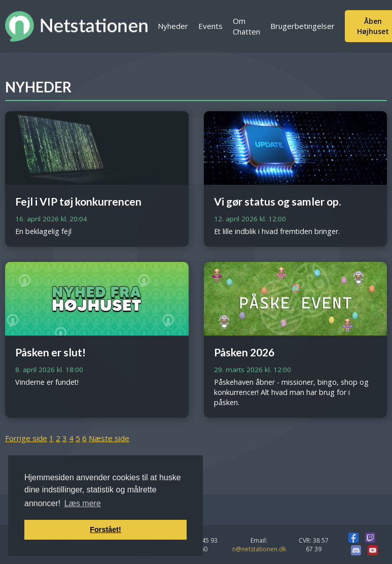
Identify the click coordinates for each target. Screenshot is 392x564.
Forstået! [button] (105, 529)
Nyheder (173, 26)
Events (210, 26)
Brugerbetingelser (302, 26)
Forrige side (26, 438)
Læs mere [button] (83, 503)
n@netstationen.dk (259, 549)
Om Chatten (246, 26)
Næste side (109, 438)
